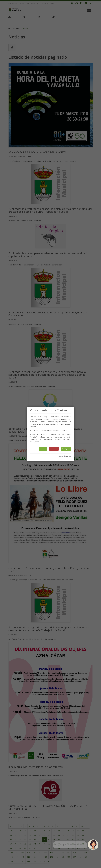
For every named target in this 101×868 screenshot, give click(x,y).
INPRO (69, 456)
